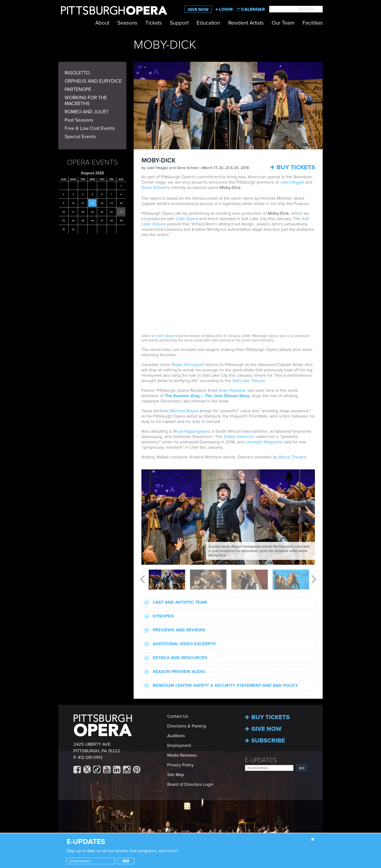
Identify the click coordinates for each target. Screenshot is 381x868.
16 (64, 212)
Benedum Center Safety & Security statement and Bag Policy (220, 686)
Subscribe (265, 741)
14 (111, 203)
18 (83, 212)
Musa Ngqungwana (191, 431)
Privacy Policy (180, 765)
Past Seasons (79, 120)
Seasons (127, 23)
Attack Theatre (292, 457)
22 (121, 212)
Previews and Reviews (173, 630)
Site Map (176, 775)
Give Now (198, 10)
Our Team (283, 23)
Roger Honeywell (188, 365)
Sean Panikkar (232, 390)
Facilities (313, 23)
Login (226, 9)
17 (73, 212)
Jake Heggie (292, 182)
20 (102, 212)
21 (111, 212)
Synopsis (158, 616)
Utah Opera (187, 219)
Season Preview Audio (173, 672)
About (102, 23)
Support (179, 23)
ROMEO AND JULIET (87, 112)
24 (73, 220)
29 (121, 220)
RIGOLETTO (77, 73)
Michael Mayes (184, 411)
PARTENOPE (78, 89)
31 (73, 229)
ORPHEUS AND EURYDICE (93, 81)
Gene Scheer (154, 188)
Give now (263, 729)
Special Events (80, 137)
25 (83, 220)
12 (92, 203)
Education (208, 23)
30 (64, 229)
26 (92, 220)
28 (111, 220)
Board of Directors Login (190, 784)
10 (73, 203)
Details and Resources (174, 658)
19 (92, 212)
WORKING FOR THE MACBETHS (86, 101)
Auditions (176, 736)
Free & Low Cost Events (90, 128)
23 (64, 220)
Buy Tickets (293, 167)
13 (102, 203)
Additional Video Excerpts (179, 644)
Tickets (154, 23)
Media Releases (182, 755)
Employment (179, 745)
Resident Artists (246, 23)
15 (121, 203)
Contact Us (178, 716)
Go (302, 768)
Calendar (253, 9)
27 (102, 220)
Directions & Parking (187, 726)
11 (83, 203)
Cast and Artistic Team (174, 603)
